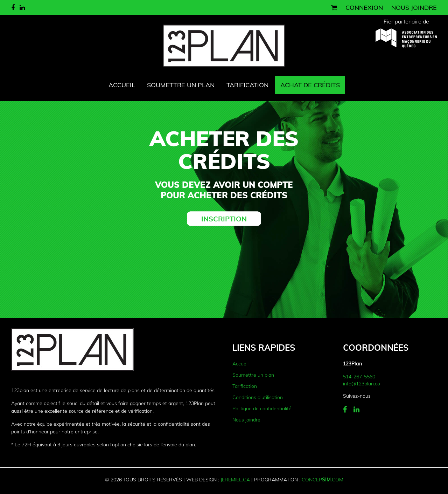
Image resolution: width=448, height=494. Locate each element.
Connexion (364, 8)
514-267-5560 (359, 377)
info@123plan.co (362, 384)
